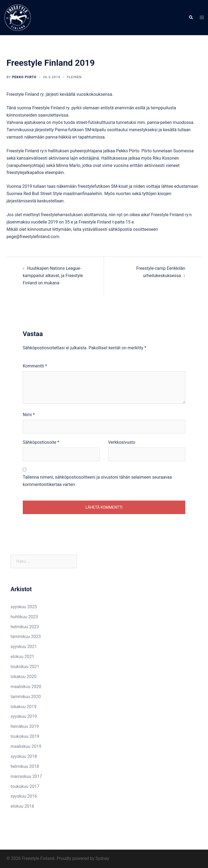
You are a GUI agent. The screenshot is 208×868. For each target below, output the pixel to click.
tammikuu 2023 (26, 637)
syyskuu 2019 (24, 716)
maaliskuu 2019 (26, 746)
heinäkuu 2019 (25, 726)
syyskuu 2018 (24, 756)
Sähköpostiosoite (41, 442)
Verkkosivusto (122, 442)
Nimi (29, 415)
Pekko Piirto (24, 77)
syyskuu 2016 (24, 796)
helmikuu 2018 (25, 766)
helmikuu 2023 (25, 627)
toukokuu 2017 (25, 786)
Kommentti (35, 366)
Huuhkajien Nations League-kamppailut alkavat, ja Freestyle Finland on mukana (53, 276)
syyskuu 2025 (24, 607)
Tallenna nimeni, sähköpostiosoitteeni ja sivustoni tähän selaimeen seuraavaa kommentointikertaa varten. (97, 481)
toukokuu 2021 (25, 667)
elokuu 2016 (22, 806)
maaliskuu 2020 (26, 687)
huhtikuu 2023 (24, 617)
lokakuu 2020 (24, 677)
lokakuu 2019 (24, 707)
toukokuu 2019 (25, 736)
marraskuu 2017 (26, 776)
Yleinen (74, 77)
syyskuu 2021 (24, 647)
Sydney (103, 858)
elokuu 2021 (22, 657)
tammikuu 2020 (26, 697)
